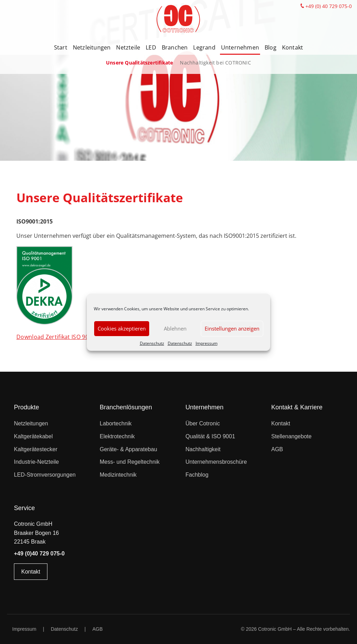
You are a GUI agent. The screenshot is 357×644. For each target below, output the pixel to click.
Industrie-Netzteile (36, 462)
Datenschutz (152, 343)
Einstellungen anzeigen (232, 328)
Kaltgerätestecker (36, 449)
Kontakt (293, 47)
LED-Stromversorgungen (45, 475)
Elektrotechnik (117, 436)
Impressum (207, 343)
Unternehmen (240, 47)
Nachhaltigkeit (203, 449)
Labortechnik (116, 423)
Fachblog (197, 475)
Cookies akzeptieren (122, 328)
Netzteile (128, 47)
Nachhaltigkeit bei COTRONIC (215, 63)
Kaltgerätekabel (33, 436)
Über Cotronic (203, 423)
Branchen (175, 47)
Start (61, 47)
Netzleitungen (92, 47)
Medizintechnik (118, 475)
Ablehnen (175, 328)
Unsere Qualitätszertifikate (139, 63)
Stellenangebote (291, 436)
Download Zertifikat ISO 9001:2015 (63, 337)
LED (151, 47)
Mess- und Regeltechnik (130, 462)
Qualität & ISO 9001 (210, 436)
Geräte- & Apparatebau (128, 449)
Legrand (204, 47)
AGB (277, 449)
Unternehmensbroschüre (216, 462)
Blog (271, 47)
